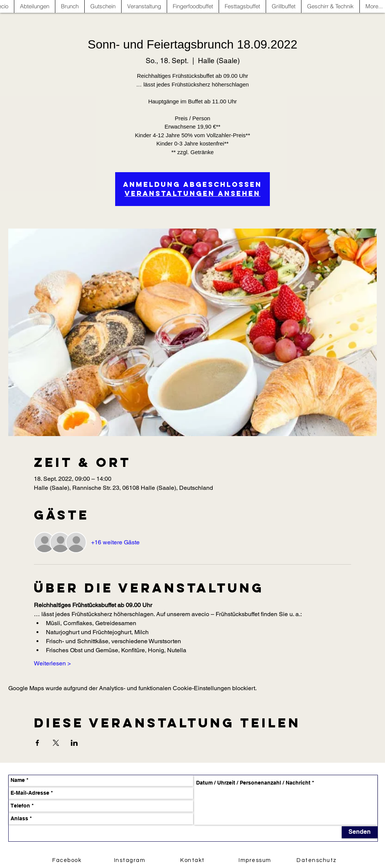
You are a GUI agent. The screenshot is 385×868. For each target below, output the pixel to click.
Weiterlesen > (52, 663)
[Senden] (360, 832)
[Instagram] (131, 860)
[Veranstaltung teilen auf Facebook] (37, 743)
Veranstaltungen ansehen (192, 193)
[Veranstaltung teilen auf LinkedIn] (74, 743)
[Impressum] (256, 860)
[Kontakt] (193, 860)
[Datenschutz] (318, 860)
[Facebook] (68, 860)
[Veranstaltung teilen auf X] (56, 743)
